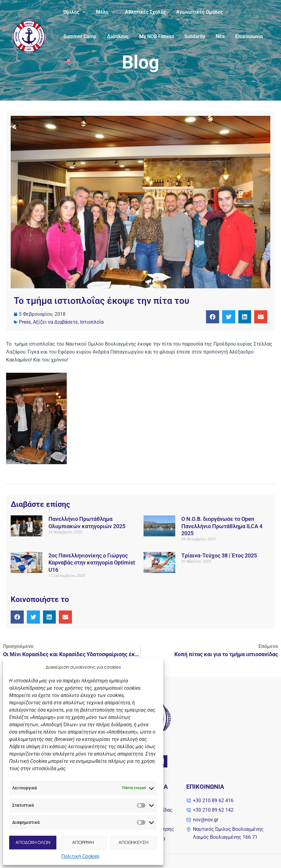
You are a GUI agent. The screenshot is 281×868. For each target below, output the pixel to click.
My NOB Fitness (155, 36)
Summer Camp (80, 36)
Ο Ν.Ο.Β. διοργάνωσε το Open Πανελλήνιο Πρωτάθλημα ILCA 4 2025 (222, 526)
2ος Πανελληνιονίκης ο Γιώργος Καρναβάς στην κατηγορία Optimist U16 (92, 563)
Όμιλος (74, 12)
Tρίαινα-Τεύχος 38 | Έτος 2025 (219, 555)
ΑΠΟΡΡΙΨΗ (83, 842)
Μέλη (104, 12)
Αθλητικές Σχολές (143, 12)
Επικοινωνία (244, 36)
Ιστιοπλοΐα (92, 322)
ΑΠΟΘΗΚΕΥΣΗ (133, 842)
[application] (82, 12)
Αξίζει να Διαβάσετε (55, 322)
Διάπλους (117, 36)
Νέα (217, 36)
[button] (213, 317)
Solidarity (192, 36)
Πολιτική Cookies (80, 856)
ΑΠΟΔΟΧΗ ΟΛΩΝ (33, 842)
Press (25, 322)
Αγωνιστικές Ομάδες (200, 12)
